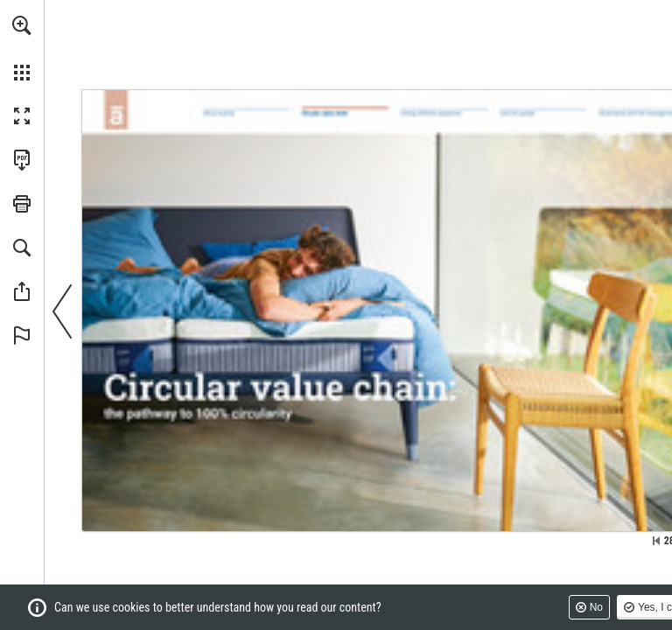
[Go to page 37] (444, 115)
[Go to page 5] (246, 115)
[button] (22, 25)
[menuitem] (22, 48)
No (596, 607)
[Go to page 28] (345, 115)
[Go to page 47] (542, 115)
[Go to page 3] (115, 110)
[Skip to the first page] (656, 541)
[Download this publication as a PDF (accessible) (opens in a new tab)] (22, 160)
